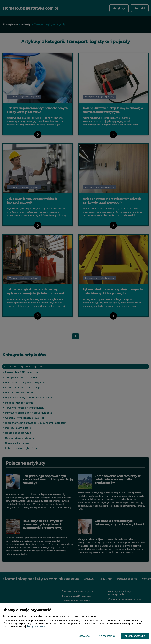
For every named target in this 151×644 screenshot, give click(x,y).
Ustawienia (84, 636)
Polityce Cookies (37, 626)
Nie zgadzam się (107, 636)
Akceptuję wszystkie (135, 636)
